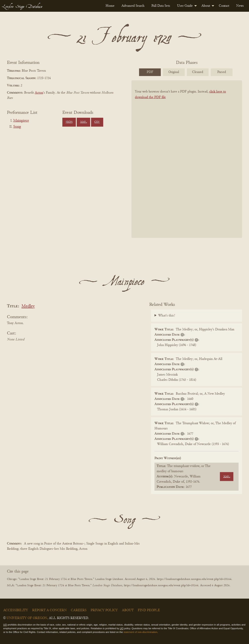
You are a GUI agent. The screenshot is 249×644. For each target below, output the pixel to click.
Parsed (222, 72)
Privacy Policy (104, 610)
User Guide (185, 6)
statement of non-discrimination (140, 632)
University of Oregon (27, 618)
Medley (28, 306)
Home (110, 6)
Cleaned (198, 72)
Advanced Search (133, 6)
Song (17, 127)
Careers (79, 610)
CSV (97, 122)
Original (174, 72)
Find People (149, 610)
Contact (224, 6)
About (206, 6)
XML (84, 122)
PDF (150, 72)
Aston (39, 93)
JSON (69, 122)
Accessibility (16, 610)
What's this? (167, 316)
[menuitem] (110, 6)
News (240, 6)
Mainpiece (21, 121)
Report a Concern (49, 610)
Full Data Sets (161, 6)
